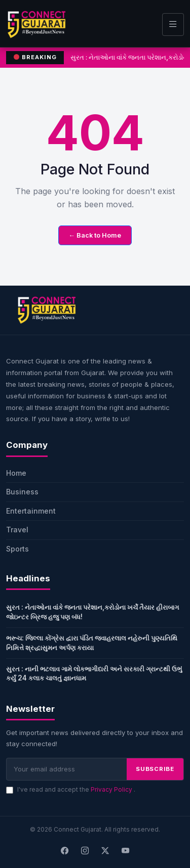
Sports (17, 549)
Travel (17, 530)
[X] (105, 851)
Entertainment (31, 511)
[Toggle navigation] (173, 25)
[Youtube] (126, 851)
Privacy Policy (112, 789)
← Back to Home (95, 235)
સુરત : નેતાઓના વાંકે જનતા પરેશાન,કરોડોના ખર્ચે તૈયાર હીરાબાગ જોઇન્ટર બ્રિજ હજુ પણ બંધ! (92, 612)
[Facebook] (65, 851)
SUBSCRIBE (155, 769)
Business (22, 492)
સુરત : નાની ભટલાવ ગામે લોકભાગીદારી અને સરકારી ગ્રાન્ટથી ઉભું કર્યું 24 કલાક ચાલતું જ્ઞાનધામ (94, 674)
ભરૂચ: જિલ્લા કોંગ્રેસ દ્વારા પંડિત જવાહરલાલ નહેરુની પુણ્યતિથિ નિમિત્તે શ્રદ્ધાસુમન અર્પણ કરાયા (92, 643)
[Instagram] (85, 851)
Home (16, 473)
